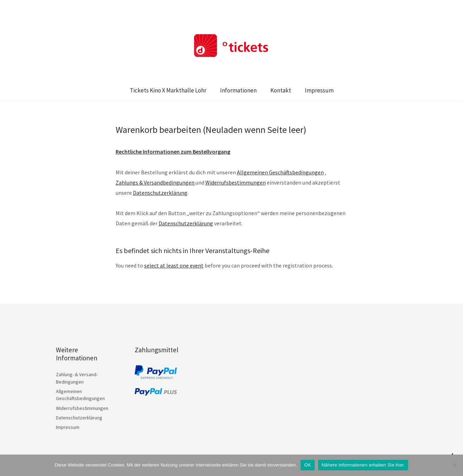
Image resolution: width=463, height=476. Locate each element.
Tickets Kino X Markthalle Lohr (168, 90)
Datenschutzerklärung (160, 193)
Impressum (319, 90)
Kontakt (281, 90)
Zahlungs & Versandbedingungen (156, 182)
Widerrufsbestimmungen (236, 182)
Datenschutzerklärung (186, 223)
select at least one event (174, 265)
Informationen (238, 90)
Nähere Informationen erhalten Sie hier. (363, 465)
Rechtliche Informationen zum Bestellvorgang (173, 152)
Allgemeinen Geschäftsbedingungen (280, 172)
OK (307, 465)
